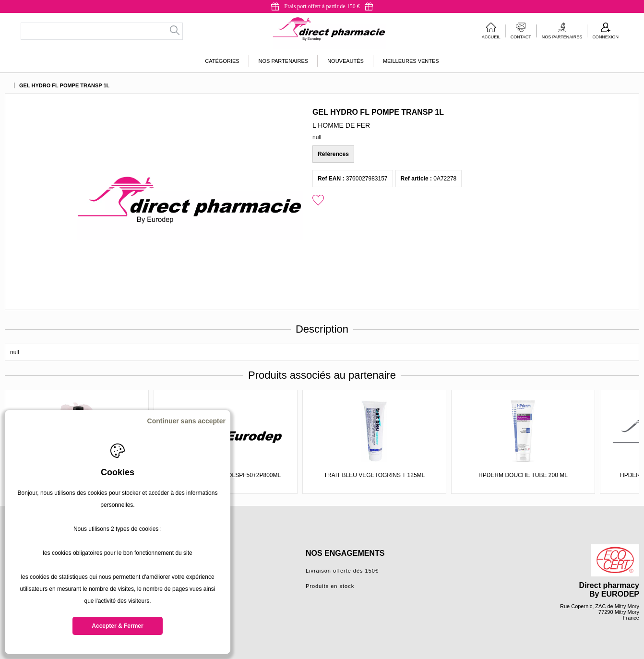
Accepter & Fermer (117, 626)
